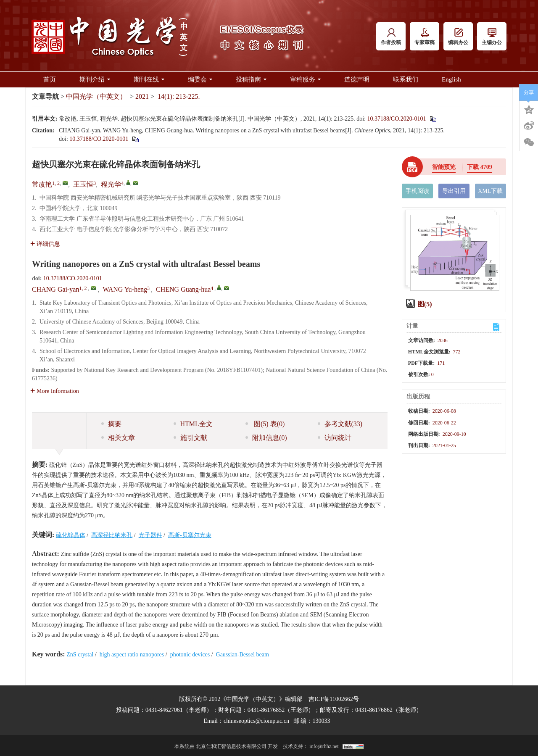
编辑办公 (458, 37)
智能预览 (444, 167)
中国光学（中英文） (96, 96)
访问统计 (335, 438)
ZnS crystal (80, 655)
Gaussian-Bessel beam (243, 655)
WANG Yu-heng (125, 289)
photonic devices (190, 655)
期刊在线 (149, 79)
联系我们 (406, 79)
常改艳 (42, 184)
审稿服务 (305, 79)
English (451, 79)
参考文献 (340, 424)
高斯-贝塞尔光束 (190, 535)
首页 (50, 79)
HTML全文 (193, 424)
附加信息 (266, 438)
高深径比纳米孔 (112, 535)
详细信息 (45, 244)
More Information (55, 391)
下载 (480, 167)
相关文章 (118, 438)
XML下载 (490, 191)
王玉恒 (83, 184)
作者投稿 (391, 37)
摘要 (111, 424)
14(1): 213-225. (179, 96)
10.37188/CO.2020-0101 (396, 119)
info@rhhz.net (324, 746)
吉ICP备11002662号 (334, 699)
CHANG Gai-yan (55, 289)
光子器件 (150, 535)
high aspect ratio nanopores (132, 655)
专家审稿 (425, 37)
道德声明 (357, 79)
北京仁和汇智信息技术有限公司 (231, 746)
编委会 (200, 79)
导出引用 (454, 191)
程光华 (111, 184)
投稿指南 (251, 79)
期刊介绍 (95, 79)
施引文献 (190, 438)
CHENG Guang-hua (183, 289)
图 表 (265, 424)
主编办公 (492, 37)
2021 (142, 96)
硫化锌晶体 (71, 535)
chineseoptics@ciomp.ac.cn (256, 721)
